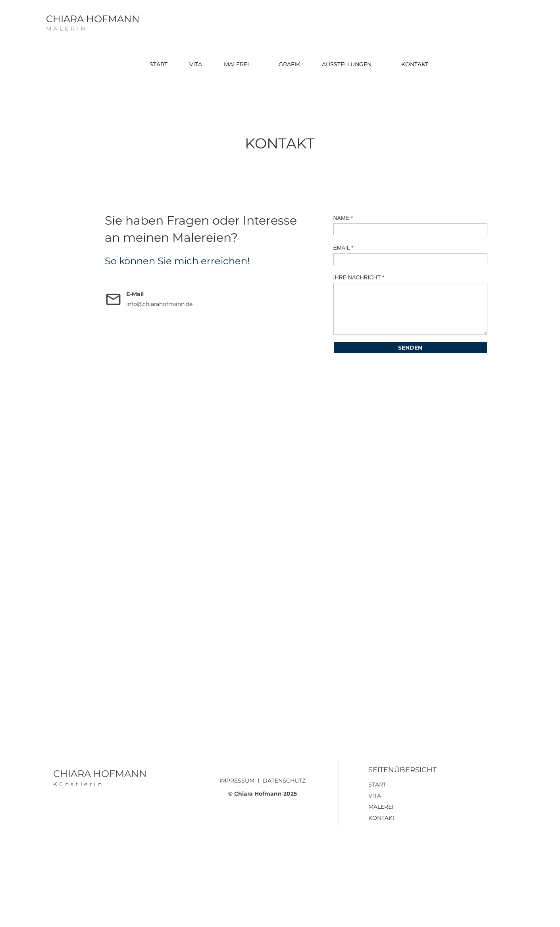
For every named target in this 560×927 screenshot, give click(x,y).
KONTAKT (382, 818)
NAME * (343, 218)
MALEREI (381, 807)
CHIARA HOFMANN (93, 19)
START (377, 785)
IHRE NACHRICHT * (359, 277)
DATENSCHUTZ (284, 781)
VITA (375, 796)
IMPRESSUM (237, 781)
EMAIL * (344, 248)
